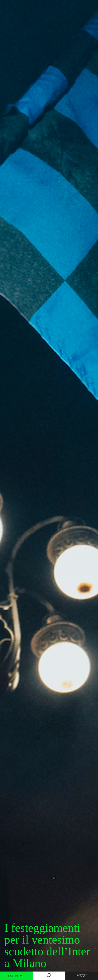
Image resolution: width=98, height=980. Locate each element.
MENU (82, 976)
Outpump (16, 976)
